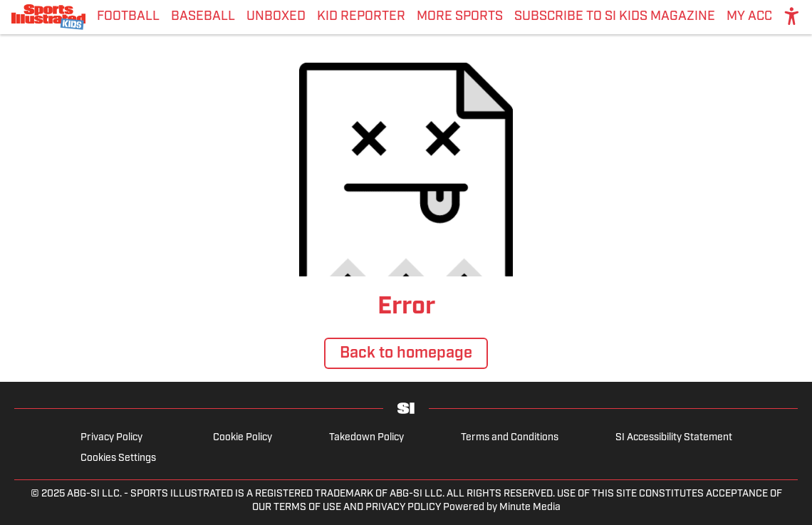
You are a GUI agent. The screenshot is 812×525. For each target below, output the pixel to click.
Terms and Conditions (510, 438)
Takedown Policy (366, 438)
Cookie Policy (243, 438)
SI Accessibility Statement (674, 438)
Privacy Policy (111, 438)
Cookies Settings (118, 458)
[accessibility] (792, 17)
